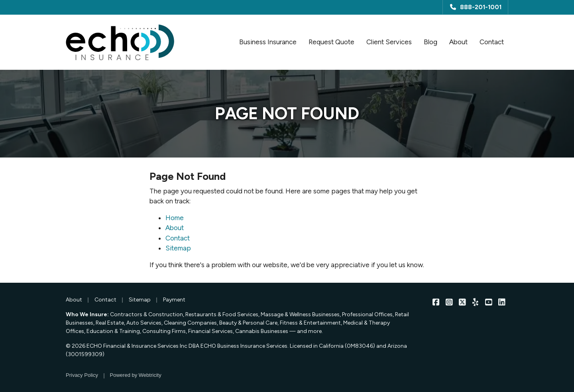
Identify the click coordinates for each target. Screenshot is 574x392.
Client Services (389, 42)
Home (175, 218)
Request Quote (331, 42)
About (458, 42)
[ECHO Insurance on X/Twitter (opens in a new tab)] (462, 302)
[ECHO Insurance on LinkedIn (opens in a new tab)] (502, 302)
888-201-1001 (475, 7)
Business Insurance (268, 42)
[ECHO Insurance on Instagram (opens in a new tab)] (449, 302)
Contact (492, 42)
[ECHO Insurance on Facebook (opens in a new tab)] (436, 302)
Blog (431, 42)
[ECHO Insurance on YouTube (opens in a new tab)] (488, 302)
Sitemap (178, 248)
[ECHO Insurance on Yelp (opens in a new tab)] (475, 302)
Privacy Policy (82, 375)
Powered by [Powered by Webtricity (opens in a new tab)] (136, 375)
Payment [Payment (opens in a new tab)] (174, 300)
